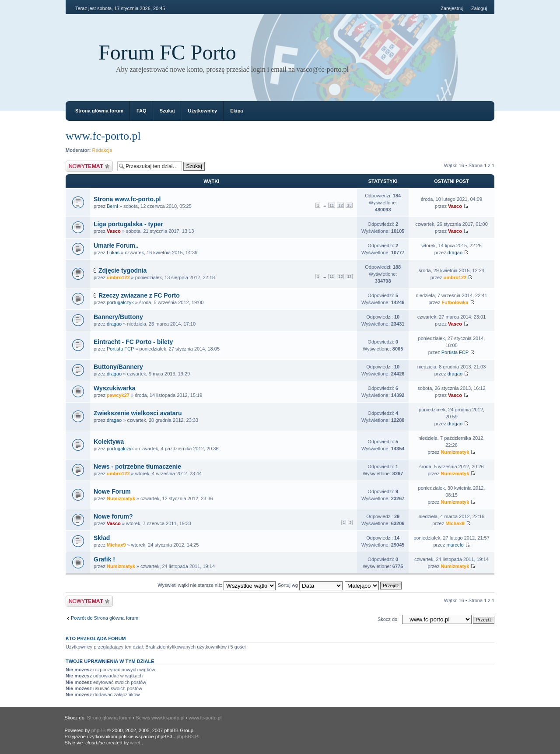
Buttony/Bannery (118, 367)
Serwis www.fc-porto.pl (160, 718)
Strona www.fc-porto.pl (127, 199)
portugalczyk (120, 302)
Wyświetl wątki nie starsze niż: (217, 585)
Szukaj (167, 111)
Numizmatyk (455, 452)
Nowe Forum (112, 491)
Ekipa (236, 111)
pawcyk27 (118, 395)
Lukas (113, 253)
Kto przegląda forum (96, 638)
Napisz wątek (89, 166)
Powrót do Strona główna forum (105, 618)
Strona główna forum (99, 111)
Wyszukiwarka (114, 388)
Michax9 (455, 523)
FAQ (142, 111)
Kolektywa (109, 442)
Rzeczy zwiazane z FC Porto (139, 295)
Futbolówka (455, 302)
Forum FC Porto (167, 52)
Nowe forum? (113, 516)
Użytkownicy (202, 111)
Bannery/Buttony (118, 317)
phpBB (99, 730)
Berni (112, 206)
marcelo (455, 545)
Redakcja (102, 150)
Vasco (455, 206)
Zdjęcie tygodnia (122, 270)
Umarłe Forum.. (116, 245)
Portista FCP (120, 349)
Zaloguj (479, 8)
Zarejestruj (452, 8)
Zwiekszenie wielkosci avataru (138, 413)
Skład (102, 538)
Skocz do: (388, 619)
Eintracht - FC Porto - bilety (133, 342)
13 (349, 205)
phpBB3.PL (189, 736)
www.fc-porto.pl (103, 136)
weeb (136, 743)
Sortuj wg (310, 585)
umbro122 (118, 277)
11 (332, 205)
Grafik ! (104, 559)
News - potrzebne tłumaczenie (137, 466)
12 (340, 205)
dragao (455, 253)
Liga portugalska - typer (128, 224)
